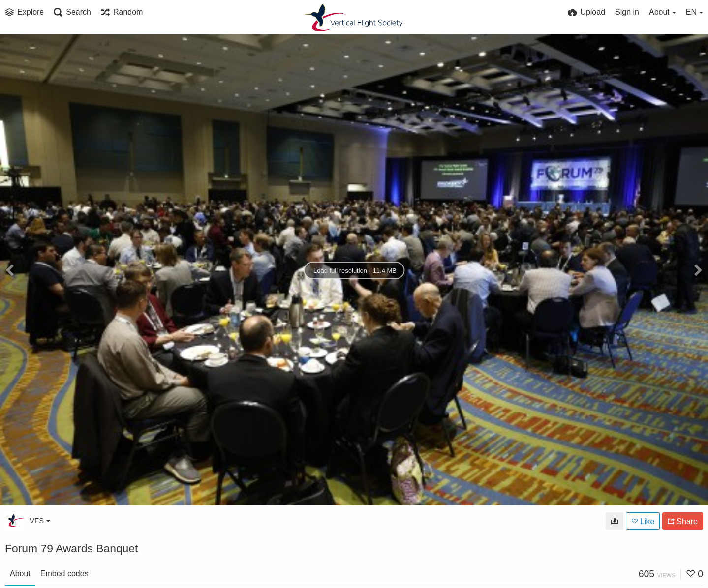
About (20, 573)
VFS (40, 520)
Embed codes (64, 573)
